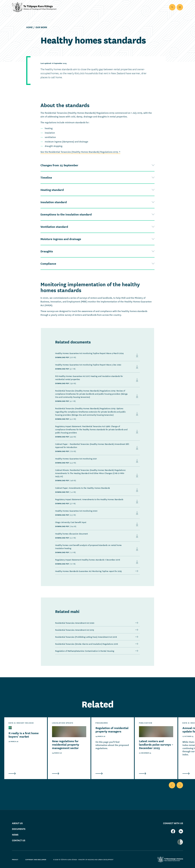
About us (17, 823)
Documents (19, 829)
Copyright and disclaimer (36, 859)
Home (29, 27)
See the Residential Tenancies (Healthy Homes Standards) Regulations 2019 (80, 152)
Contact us (19, 840)
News (15, 835)
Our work (41, 27)
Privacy (15, 859)
